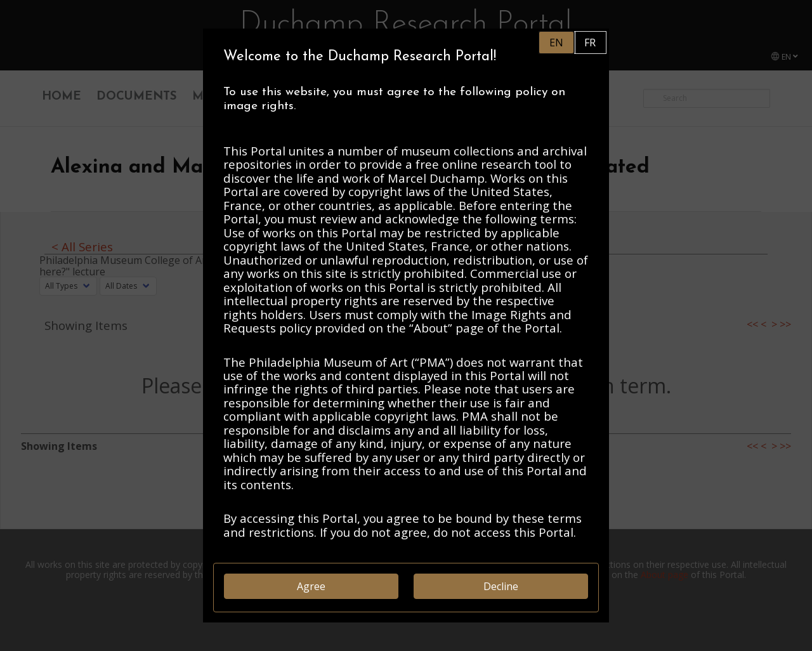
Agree (311, 586)
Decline (501, 586)
